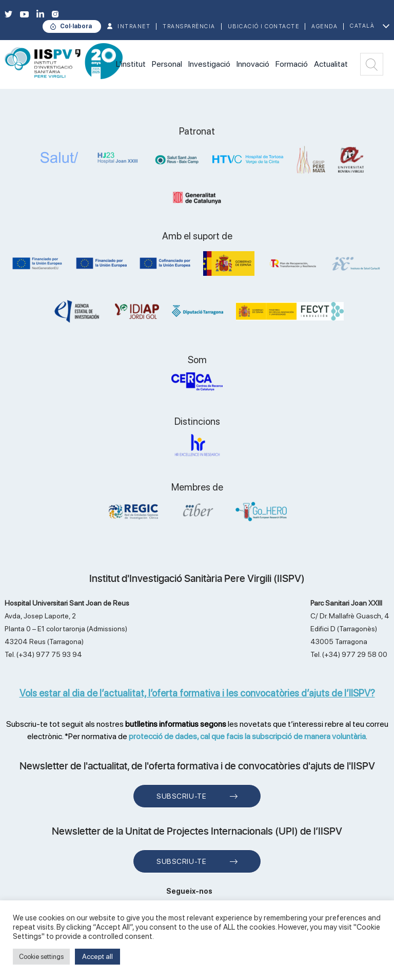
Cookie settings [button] (41, 957)
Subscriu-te (181, 796)
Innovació (253, 64)
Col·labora (76, 26)
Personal (167, 64)
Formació (292, 64)
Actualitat (331, 64)
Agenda (324, 26)
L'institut (131, 64)
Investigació (209, 64)
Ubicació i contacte (264, 26)
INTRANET (134, 26)
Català (362, 26)
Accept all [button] (97, 956)
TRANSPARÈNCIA (189, 26)
